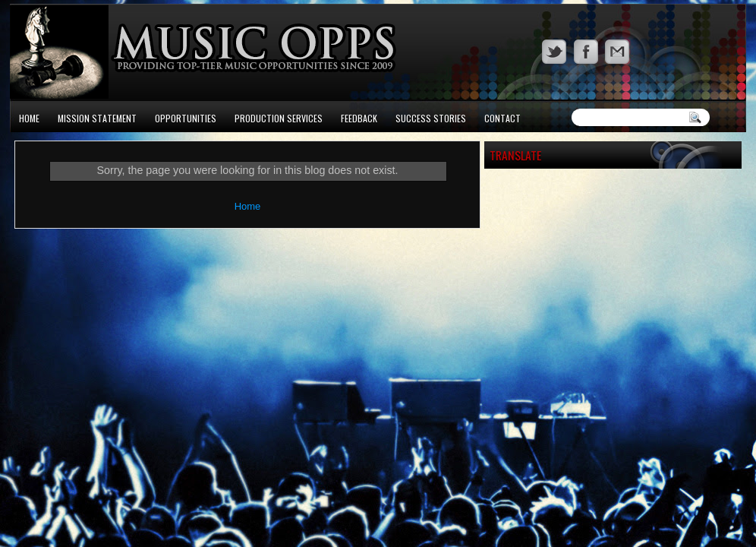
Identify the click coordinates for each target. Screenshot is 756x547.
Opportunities (186, 118)
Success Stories (431, 118)
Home (29, 118)
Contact (502, 118)
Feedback (359, 118)
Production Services (279, 118)
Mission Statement (97, 118)
